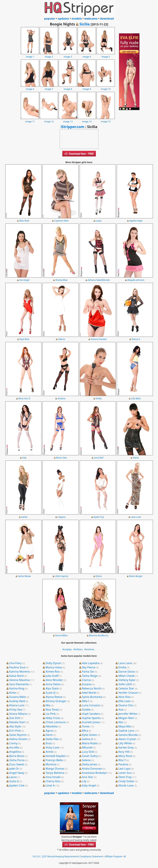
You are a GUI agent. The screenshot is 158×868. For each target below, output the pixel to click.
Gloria (99, 576)
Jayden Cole (17, 785)
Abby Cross (53, 718)
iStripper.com (72, 127)
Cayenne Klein (62, 221)
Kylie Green (89, 735)
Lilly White (125, 743)
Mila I (86, 701)
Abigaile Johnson (136, 280)
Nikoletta (52, 726)
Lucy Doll (88, 752)
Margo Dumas (55, 768)
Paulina (123, 764)
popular (50, 18)
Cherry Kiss (53, 781)
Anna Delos (53, 684)
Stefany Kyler (127, 680)
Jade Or (14, 768)
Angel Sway (17, 773)
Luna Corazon (91, 705)
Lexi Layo (124, 768)
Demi (49, 735)
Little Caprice (61, 576)
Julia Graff (52, 676)
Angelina (15, 752)
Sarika (24, 517)
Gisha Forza (17, 760)
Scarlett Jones (91, 722)
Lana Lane (125, 663)
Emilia (122, 667)
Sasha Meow (24, 576)
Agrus (49, 730)
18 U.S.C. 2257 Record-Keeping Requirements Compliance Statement (68, 856)
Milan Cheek (126, 676)
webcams (91, 18)
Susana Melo (18, 697)
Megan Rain (126, 718)
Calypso (61, 517)
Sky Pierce (89, 667)
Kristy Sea (16, 709)
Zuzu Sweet (17, 764)
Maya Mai (125, 726)
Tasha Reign (90, 676)
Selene (86, 760)
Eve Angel (24, 280)
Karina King (17, 688)
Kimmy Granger (56, 701)
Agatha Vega (136, 221)
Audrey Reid (17, 701)
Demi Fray (125, 777)
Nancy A (136, 339)
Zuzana (87, 684)
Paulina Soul (17, 667)
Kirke (12, 693)
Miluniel (87, 747)
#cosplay (67, 649)
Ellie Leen (125, 701)
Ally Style (15, 726)
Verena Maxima (19, 680)
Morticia (51, 764)
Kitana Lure (17, 705)
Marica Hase (54, 667)
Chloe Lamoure (56, 722)
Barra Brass (17, 756)
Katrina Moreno (19, 671)
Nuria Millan (61, 635)
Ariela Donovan (92, 768)
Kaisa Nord (16, 676)
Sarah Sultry (90, 756)
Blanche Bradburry (99, 635)
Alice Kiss (124, 697)
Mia (48, 705)
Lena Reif (99, 458)
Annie (49, 752)
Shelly (99, 398)
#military (78, 649)
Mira (85, 730)
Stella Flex (52, 739)
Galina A (87, 739)
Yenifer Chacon (128, 693)
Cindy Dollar (126, 781)
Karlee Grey (126, 747)
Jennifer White (128, 714)
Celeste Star (126, 688)
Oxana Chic (126, 705)
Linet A (50, 785)
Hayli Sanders (91, 714)
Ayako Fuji (99, 517)
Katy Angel (89, 785)
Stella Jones (89, 764)
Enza (49, 743)
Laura (13, 777)
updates (63, 18)
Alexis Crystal (127, 739)
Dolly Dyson (53, 663)
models (77, 18)
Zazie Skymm (18, 735)
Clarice (86, 680)
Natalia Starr (17, 722)
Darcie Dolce (127, 671)
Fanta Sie (88, 671)
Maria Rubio (90, 743)
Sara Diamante (19, 684)
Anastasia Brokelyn (94, 773)
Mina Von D (24, 398)
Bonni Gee (61, 458)
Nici (121, 722)
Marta (136, 458)
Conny (13, 743)
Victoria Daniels (99, 339)
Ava (121, 709)
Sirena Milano (18, 714)
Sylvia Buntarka (92, 697)
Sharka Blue (62, 280)
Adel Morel (89, 693)
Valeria (61, 339)
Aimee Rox (53, 671)
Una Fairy (15, 663)
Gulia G (14, 781)
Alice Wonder (54, 680)
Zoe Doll (15, 718)
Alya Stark (52, 688)
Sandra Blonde (128, 735)
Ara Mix (14, 747)
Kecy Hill (124, 752)
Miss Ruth (24, 221)
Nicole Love (126, 785)
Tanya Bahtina (55, 773)
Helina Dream (18, 739)
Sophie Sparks (91, 718)
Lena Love (136, 517)
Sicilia (85, 24)
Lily (84, 781)
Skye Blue (24, 339)
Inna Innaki (53, 777)
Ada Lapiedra (91, 663)
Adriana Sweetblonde (99, 280)
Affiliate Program (113, 856)
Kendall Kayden (56, 756)
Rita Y (122, 760)
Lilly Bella (136, 398)
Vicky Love (52, 747)
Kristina (61, 398)
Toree (86, 726)
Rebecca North (92, 688)
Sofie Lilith (125, 684)
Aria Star (88, 777)
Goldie (86, 709)
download (107, 18)
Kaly (24, 458)
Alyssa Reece (54, 697)
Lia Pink (51, 714)
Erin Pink (15, 730)
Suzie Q (50, 693)
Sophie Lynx (126, 730)
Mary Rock (125, 756)
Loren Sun (125, 773)
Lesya (99, 221)
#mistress (89, 649)
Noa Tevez (52, 709)
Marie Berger (136, 576)
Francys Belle (54, 760)
